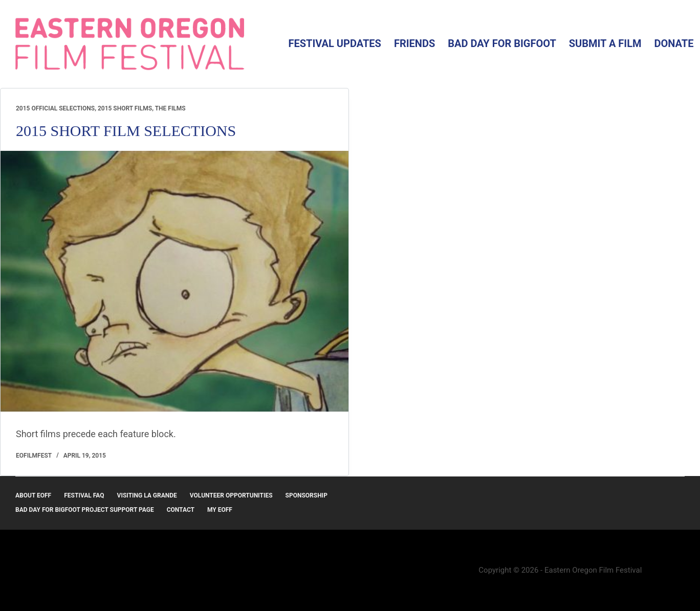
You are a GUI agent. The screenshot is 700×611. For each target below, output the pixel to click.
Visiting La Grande (147, 495)
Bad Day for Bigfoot (502, 43)
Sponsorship (307, 495)
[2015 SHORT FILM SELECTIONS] (174, 281)
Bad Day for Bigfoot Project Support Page (85, 510)
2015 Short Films (125, 108)
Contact (181, 510)
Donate (674, 43)
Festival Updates (334, 43)
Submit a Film (605, 43)
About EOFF (33, 495)
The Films (170, 108)
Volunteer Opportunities (231, 495)
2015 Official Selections (55, 108)
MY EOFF (220, 510)
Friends (414, 43)
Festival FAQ (84, 495)
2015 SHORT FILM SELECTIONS (126, 131)
